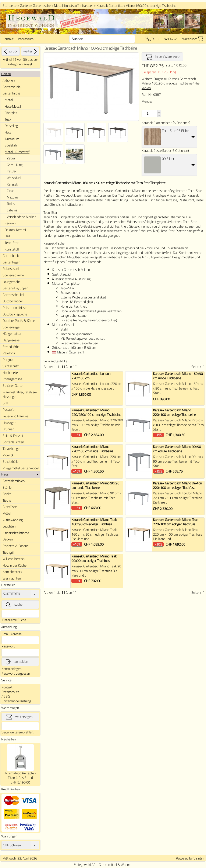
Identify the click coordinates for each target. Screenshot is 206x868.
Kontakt (8, 39)
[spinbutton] (147, 114)
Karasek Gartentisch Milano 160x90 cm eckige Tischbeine (136, 6)
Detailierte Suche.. (15, 620)
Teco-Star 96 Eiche (175, 131)
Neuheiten (8, 739)
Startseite (10, 6)
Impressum (26, 39)
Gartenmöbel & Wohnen (116, 865)
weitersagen (19, 717)
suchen (15, 605)
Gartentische (42, 6)
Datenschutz (10, 692)
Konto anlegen (11, 669)
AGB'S (6, 696)
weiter (31, 51)
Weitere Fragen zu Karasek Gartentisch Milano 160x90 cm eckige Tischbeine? (171, 83)
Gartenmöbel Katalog (16, 701)
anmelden (17, 662)
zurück (10, 51)
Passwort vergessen (16, 673)
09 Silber (168, 159)
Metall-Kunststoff (66, 6)
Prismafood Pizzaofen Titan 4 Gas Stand (20, 775)
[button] (159, 112)
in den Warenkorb (162, 57)
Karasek (88, 6)
